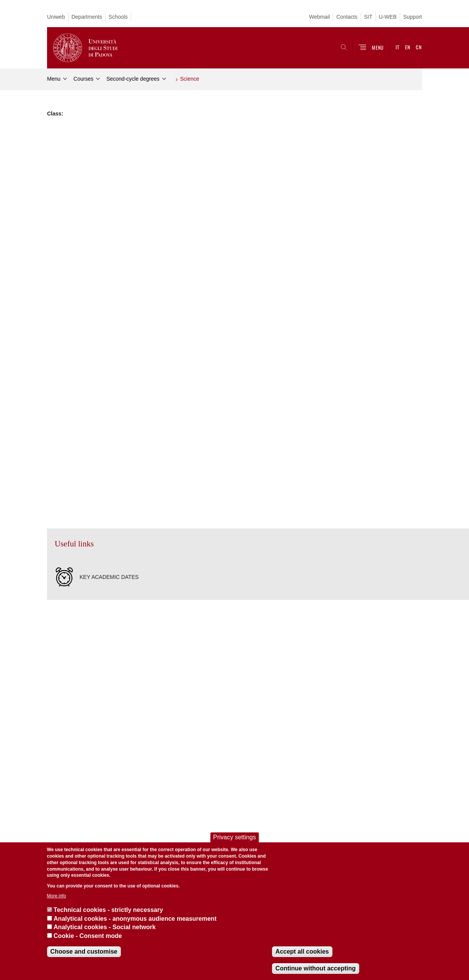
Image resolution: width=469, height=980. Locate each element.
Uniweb (56, 17)
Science (190, 79)
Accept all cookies (302, 952)
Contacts (347, 17)
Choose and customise (84, 952)
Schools (118, 17)
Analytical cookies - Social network (105, 927)
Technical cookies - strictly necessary (108, 910)
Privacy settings (234, 837)
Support (413, 17)
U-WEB (388, 17)
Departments (87, 17)
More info (57, 896)
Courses (83, 79)
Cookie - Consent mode (88, 936)
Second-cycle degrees (133, 79)
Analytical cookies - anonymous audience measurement (135, 919)
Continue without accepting (316, 968)
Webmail (319, 17)
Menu (54, 79)
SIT (368, 17)
